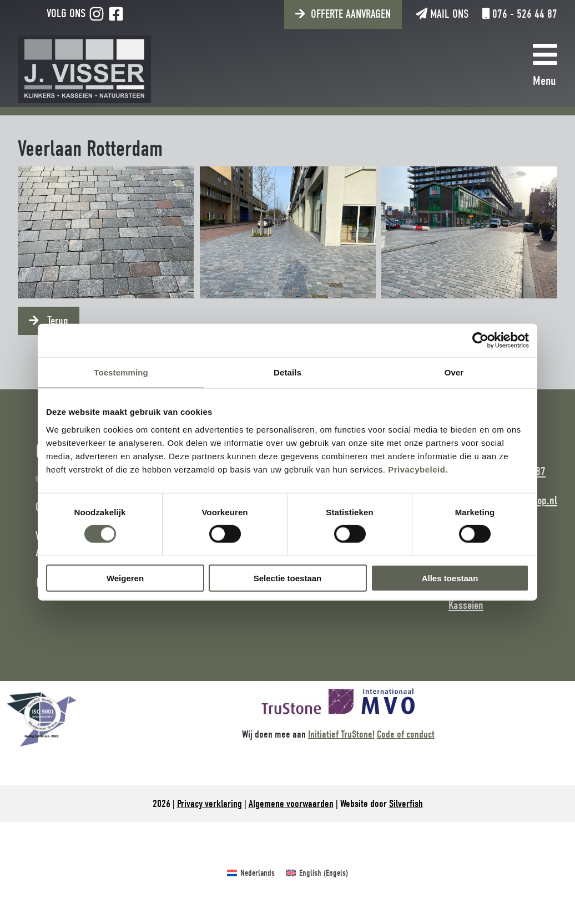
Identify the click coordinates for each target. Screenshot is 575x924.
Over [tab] (454, 372)
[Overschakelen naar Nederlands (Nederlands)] (251, 873)
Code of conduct (406, 734)
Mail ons (442, 14)
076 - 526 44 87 (520, 14)
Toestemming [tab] (121, 372)
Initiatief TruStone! (341, 734)
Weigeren (125, 578)
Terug (56, 321)
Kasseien (466, 605)
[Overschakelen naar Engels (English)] (317, 873)
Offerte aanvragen (351, 14)
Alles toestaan (450, 578)
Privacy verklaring (210, 804)
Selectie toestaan (288, 578)
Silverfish (406, 804)
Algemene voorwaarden (291, 804)
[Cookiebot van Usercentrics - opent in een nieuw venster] (480, 341)
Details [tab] (287, 372)
